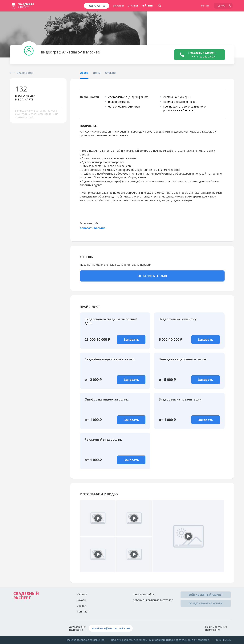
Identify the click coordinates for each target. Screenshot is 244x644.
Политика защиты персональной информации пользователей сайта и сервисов (160, 640)
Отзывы (111, 73)
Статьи (133, 6)
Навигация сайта (143, 594)
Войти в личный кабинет (206, 595)
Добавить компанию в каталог (153, 600)
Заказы (118, 6)
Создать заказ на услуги (206, 603)
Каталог (82, 594)
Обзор (84, 73)
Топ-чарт (83, 611)
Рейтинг (148, 6)
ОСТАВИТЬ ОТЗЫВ (152, 276)
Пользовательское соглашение (85, 640)
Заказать (131, 340)
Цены (97, 73)
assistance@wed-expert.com (111, 628)
